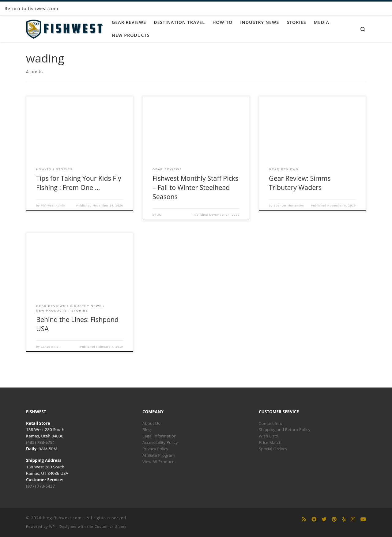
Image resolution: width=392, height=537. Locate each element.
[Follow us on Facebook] (314, 519)
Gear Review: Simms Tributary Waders (300, 183)
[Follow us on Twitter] (324, 519)
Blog (147, 429)
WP (52, 526)
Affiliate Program (159, 455)
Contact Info (271, 423)
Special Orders (273, 449)
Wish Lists (268, 436)
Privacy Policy (155, 449)
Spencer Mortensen (289, 206)
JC (159, 215)
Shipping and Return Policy (285, 429)
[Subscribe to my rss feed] (304, 519)
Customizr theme (111, 526)
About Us (151, 423)
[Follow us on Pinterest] (334, 519)
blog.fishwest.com (62, 518)
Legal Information (159, 436)
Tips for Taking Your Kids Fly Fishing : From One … (79, 183)
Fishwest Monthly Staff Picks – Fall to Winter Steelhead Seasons (195, 187)
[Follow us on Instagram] (353, 519)
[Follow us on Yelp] (344, 519)
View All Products (159, 462)
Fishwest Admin (53, 206)
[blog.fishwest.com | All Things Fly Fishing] (64, 28)
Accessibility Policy (160, 442)
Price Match (270, 442)
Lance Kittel (50, 347)
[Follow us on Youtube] (363, 519)
